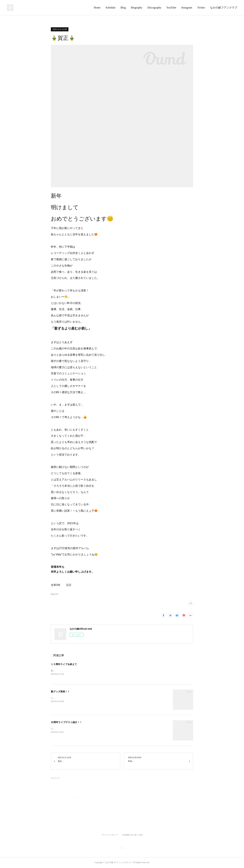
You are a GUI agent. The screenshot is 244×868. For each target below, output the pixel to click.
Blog (123, 8)
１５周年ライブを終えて (64, 664)
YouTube (171, 8)
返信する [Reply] (187, 814)
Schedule (111, 8)
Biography (137, 8)
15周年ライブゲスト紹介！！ (66, 723)
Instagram (187, 8)
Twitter (201, 8)
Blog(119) (54, 594)
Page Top (122, 849)
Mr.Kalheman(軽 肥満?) (70, 798)
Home (97, 8)
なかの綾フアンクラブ (224, 8)
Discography (154, 8)
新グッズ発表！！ (60, 692)
